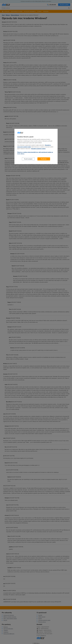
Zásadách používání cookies (38, 149)
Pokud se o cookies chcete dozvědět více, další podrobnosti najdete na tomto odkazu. (35, 153)
